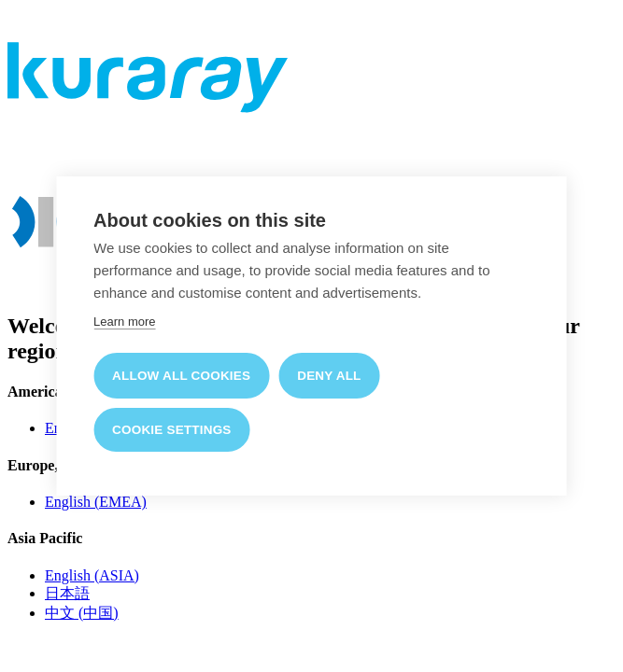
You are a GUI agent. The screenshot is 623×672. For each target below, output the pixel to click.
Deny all (329, 376)
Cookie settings (172, 430)
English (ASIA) (92, 575)
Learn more (124, 322)
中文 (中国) (82, 613)
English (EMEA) (96, 502)
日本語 (67, 593)
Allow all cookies (181, 376)
